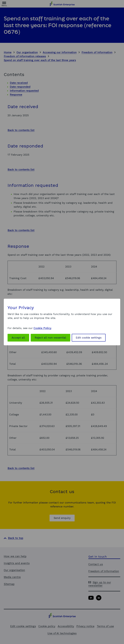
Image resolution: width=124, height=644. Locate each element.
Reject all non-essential (50, 338)
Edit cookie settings (89, 338)
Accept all (18, 338)
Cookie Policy (42, 328)
